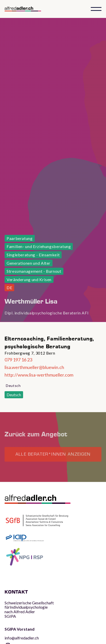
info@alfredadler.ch (22, 634)
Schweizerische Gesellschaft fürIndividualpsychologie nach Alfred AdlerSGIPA (29, 610)
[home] (27, 9)
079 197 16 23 (18, 360)
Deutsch (14, 395)
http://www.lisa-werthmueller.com (39, 375)
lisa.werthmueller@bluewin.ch (34, 367)
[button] (96, 9)
